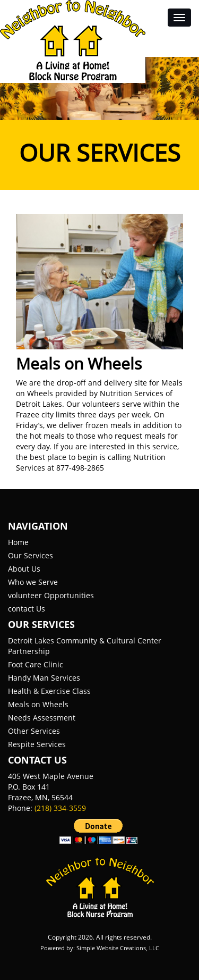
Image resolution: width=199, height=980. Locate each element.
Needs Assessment (42, 718)
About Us (24, 569)
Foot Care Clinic (36, 664)
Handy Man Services (44, 678)
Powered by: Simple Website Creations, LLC (100, 948)
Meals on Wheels (38, 704)
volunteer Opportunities (51, 595)
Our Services (31, 555)
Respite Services (37, 744)
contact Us (27, 609)
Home (18, 542)
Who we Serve (33, 582)
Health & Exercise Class (49, 691)
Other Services (34, 731)
